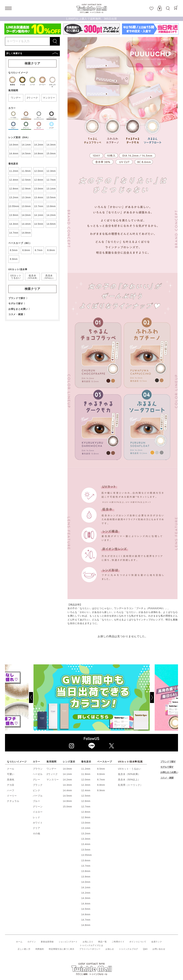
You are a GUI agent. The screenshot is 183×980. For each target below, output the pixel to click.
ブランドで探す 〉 (18, 298)
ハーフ (11, 790)
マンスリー (53, 780)
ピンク (36, 790)
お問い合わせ (159, 949)
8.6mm (101, 774)
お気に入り (88, 942)
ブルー (36, 801)
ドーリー (12, 796)
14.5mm (67, 796)
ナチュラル (13, 801)
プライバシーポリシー (90, 949)
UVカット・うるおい (129, 769)
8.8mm (101, 785)
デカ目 (11, 785)
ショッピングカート (68, 942)
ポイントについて (138, 942)
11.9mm (86, 774)
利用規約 (40, 949)
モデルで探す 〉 (17, 303)
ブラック (38, 785)
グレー (36, 780)
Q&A (145, 949)
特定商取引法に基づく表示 (61, 949)
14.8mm (67, 801)
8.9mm (101, 790)
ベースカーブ (104, 762)
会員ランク (157, 942)
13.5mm (86, 850)
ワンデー (51, 769)
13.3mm (86, 839)
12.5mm (86, 796)
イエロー (38, 812)
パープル (38, 796)
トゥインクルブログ (128, 949)
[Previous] (19, 698)
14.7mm (86, 920)
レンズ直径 (69, 762)
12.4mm (86, 790)
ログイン (32, 942)
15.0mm (67, 807)
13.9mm (86, 877)
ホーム (19, 942)
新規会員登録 (47, 942)
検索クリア (32, 63)
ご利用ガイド (118, 942)
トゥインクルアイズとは (91, 945)
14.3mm (67, 785)
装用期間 (51, 762)
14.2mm (67, 780)
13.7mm (86, 866)
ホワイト (38, 823)
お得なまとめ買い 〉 (20, 309)
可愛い (11, 774)
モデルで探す (167, 767)
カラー (36, 762)
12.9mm (86, 817)
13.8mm (86, 871)
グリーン (38, 807)
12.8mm (86, 812)
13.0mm (86, 823)
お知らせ (110, 949)
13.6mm (86, 860)
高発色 (11, 780)
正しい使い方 (24, 949)
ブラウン (38, 769)
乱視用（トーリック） (130, 785)
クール (11, 769)
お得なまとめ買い (169, 772)
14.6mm (86, 914)
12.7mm (86, 807)
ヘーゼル (38, 774)
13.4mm (86, 844)
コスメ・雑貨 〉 (17, 314)
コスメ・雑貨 (167, 778)
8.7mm (101, 780)
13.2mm (86, 834)
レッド (36, 817)
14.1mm (67, 774)
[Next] (164, 698)
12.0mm (86, 780)
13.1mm (86, 828)
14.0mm (67, 769)
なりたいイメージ (17, 762)
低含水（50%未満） (129, 774)
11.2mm (86, 769)
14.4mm (67, 790)
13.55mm (86, 855)
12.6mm (86, 801)
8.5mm (101, 769)
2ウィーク (52, 774)
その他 (36, 834)
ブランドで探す (168, 762)
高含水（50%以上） (129, 780)
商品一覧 (102, 942)
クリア (36, 828)
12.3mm (86, 785)
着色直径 (86, 762)
